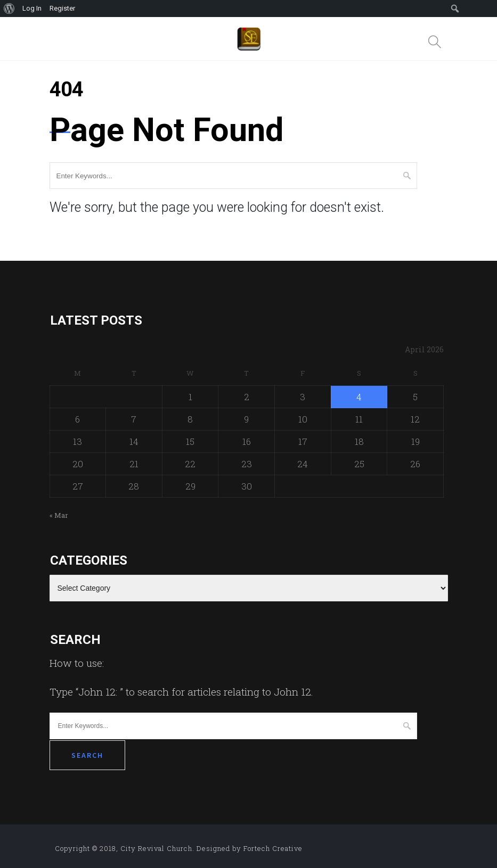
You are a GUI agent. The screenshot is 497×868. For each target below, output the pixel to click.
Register (62, 8)
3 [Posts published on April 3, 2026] (303, 397)
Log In (32, 8)
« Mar (59, 515)
